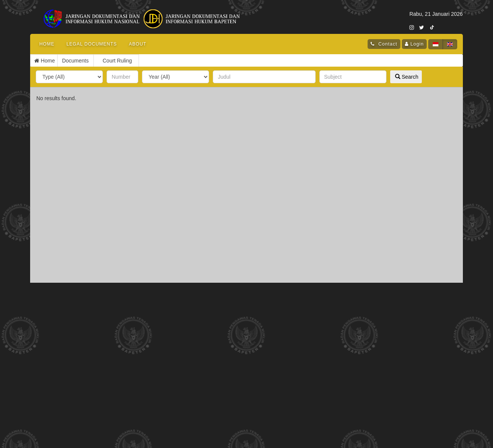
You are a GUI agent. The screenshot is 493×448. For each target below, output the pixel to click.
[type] (69, 77)
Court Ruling (81, 61)
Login (417, 44)
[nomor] (122, 77)
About (137, 44)
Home (47, 44)
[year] (176, 77)
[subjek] (353, 77)
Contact (387, 44)
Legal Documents (92, 44)
